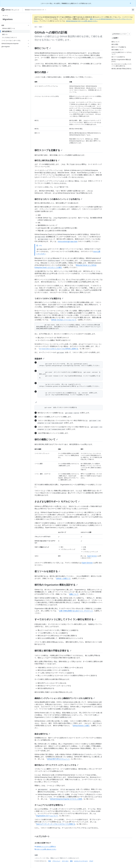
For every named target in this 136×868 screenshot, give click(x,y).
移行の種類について (46, 439)
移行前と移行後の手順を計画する (53, 651)
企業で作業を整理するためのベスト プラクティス (76, 611)
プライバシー (56, 861)
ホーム (5, 15)
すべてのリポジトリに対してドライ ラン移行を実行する (65, 619)
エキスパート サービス (81, 861)
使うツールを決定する (47, 571)
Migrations (8, 19)
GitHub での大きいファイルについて (64, 320)
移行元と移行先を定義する (47, 160)
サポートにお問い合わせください (45, 849)
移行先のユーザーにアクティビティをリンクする (56, 765)
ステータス (65, 861)
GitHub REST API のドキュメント (58, 759)
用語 (50, 861)
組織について (74, 594)
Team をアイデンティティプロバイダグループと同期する (56, 824)
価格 (71, 861)
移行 (36, 27)
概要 (41, 27)
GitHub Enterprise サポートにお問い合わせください (82, 21)
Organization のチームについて (47, 816)
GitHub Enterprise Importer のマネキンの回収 (66, 799)
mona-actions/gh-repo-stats (68, 241)
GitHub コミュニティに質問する (45, 846)
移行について (43, 48)
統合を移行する (42, 734)
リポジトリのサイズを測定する (49, 298)
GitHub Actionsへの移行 (81, 726)
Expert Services (92, 556)
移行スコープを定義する (48, 150)
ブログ (91, 861)
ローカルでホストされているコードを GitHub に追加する (59, 349)
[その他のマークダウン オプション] (129, 34)
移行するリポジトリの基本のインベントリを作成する (58, 199)
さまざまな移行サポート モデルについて (57, 501)
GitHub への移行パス (63, 578)
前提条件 (39, 359)
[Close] (131, 3)
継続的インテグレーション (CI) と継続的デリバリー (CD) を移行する (65, 698)
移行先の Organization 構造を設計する (56, 585)
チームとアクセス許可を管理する (50, 805)
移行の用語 (41, 72)
